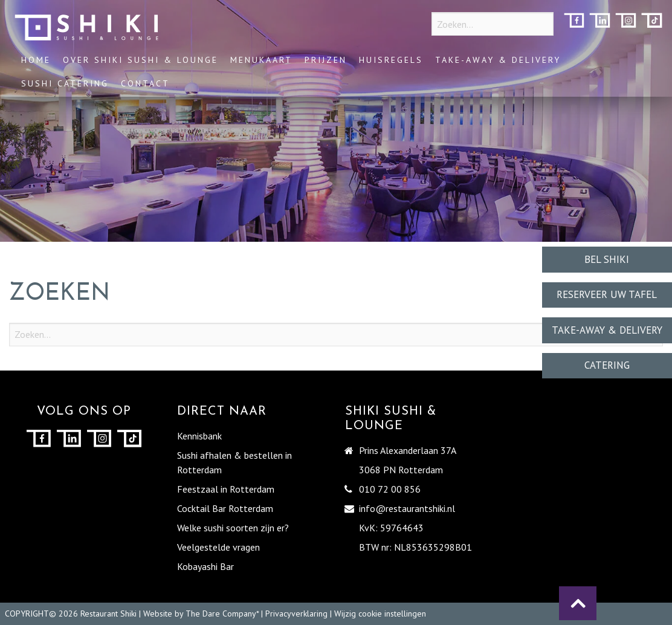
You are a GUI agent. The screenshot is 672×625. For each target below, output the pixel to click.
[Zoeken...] (493, 24)
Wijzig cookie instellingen (380, 614)
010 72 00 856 (390, 489)
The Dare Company (221, 614)
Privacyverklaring (296, 614)
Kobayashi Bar (205, 566)
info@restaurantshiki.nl (407, 508)
